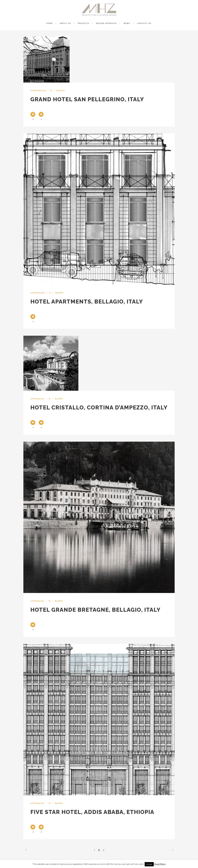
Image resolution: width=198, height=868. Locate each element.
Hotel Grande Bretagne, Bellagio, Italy (95, 610)
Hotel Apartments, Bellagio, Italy (87, 302)
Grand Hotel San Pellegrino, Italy (87, 99)
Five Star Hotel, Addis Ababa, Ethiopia (92, 812)
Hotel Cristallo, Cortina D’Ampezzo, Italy (99, 407)
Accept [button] (149, 864)
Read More (160, 864)
